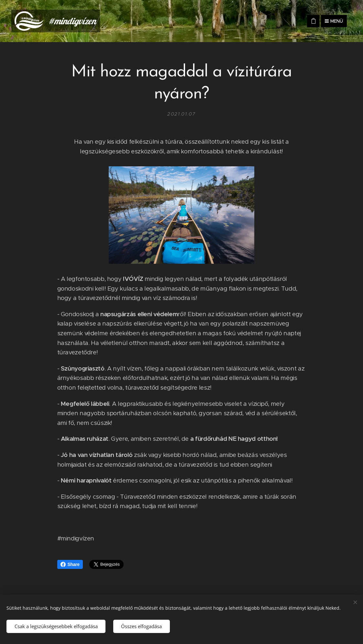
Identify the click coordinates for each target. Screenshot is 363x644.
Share (70, 564)
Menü (334, 21)
